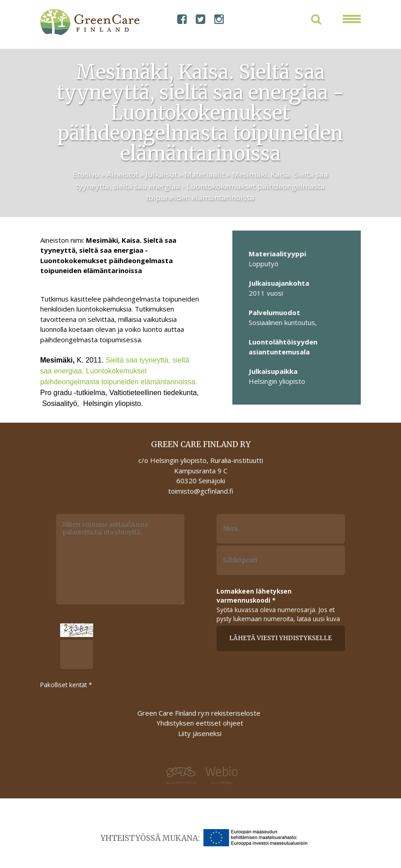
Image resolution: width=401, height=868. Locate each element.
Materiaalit (205, 174)
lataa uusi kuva (318, 619)
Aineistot (123, 174)
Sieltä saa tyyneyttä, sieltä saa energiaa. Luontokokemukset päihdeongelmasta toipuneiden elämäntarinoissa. (119, 371)
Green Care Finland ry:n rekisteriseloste (200, 713)
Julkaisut (161, 174)
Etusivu (86, 174)
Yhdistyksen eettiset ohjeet (200, 723)
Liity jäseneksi (200, 733)
